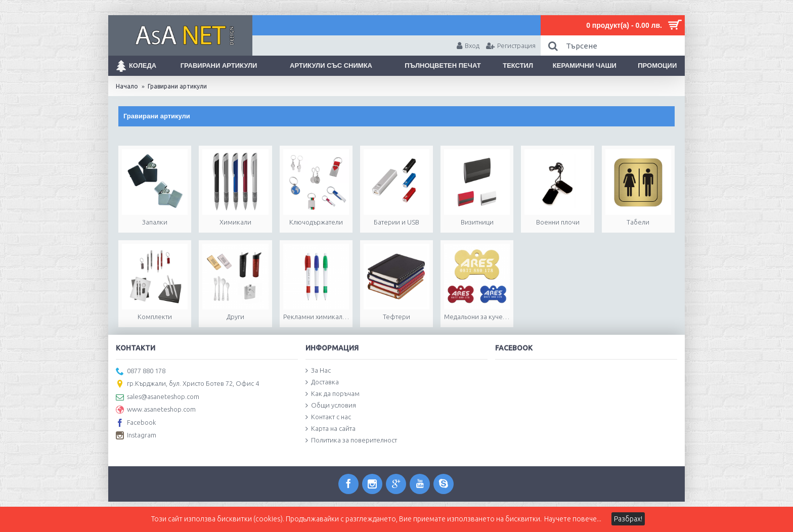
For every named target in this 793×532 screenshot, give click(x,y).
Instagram (136, 436)
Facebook (136, 423)
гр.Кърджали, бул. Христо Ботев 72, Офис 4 (187, 384)
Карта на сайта (331, 429)
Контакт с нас (328, 417)
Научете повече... (573, 519)
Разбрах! (628, 519)
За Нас (318, 371)
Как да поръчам (333, 394)
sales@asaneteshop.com (158, 397)
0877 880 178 (141, 372)
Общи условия (331, 406)
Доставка (322, 382)
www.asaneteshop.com (156, 410)
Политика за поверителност (351, 440)
